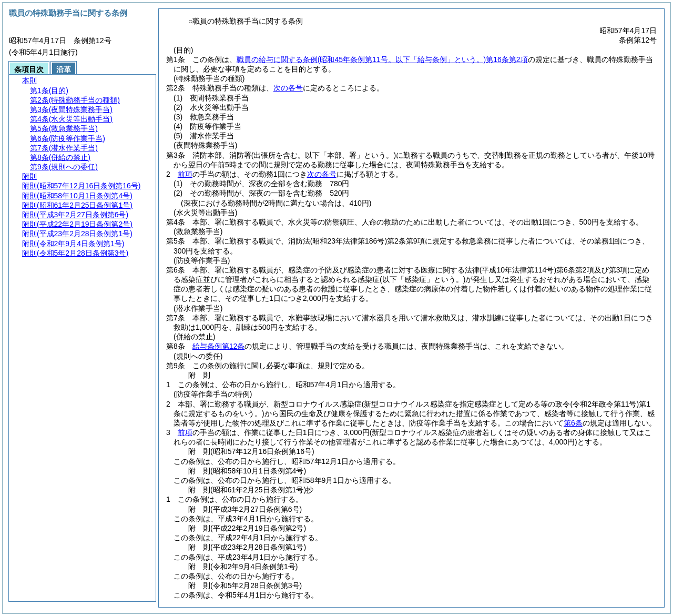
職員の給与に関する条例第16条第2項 (382, 59)
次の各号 (288, 88)
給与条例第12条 (219, 346)
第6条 (573, 423)
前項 (185, 174)
